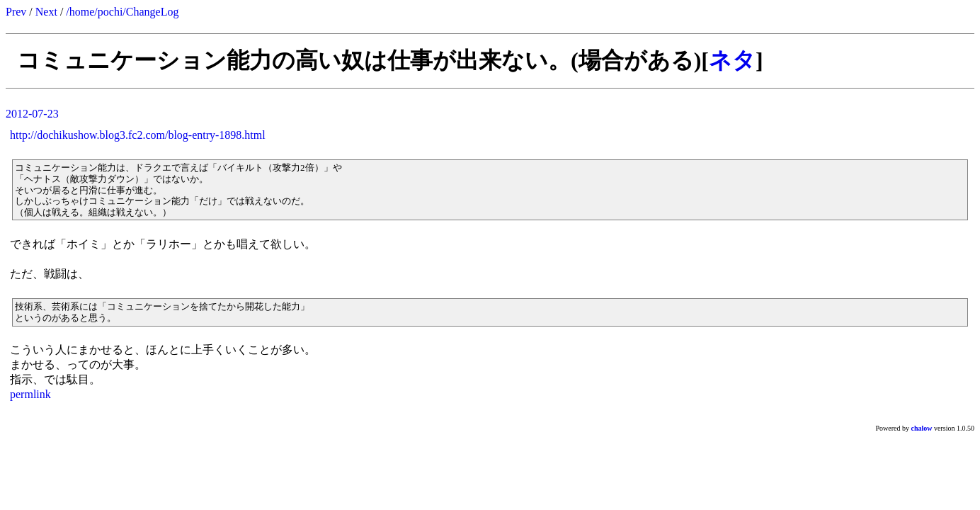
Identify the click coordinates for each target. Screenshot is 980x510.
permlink (30, 394)
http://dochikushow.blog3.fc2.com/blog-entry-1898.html (138, 135)
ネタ (732, 60)
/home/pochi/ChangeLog (122, 12)
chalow (922, 428)
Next (46, 12)
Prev (16, 12)
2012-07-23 (32, 114)
